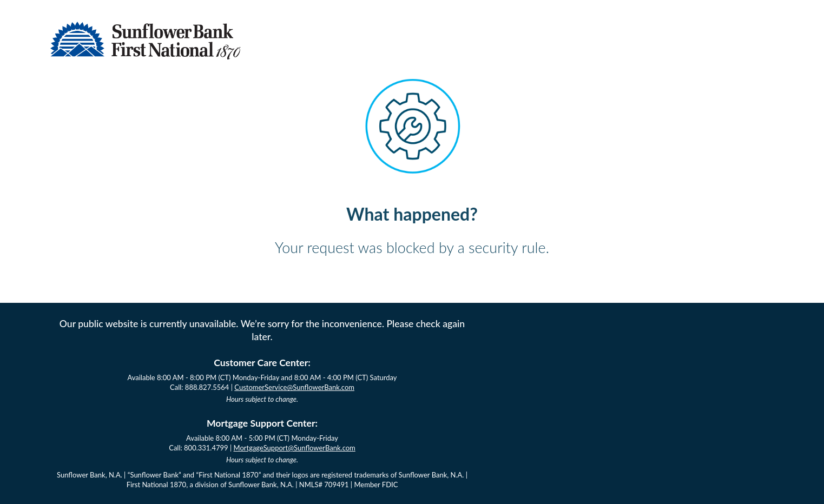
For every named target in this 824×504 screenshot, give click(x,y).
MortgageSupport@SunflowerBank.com (295, 448)
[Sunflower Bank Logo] (146, 56)
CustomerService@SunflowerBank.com (294, 387)
